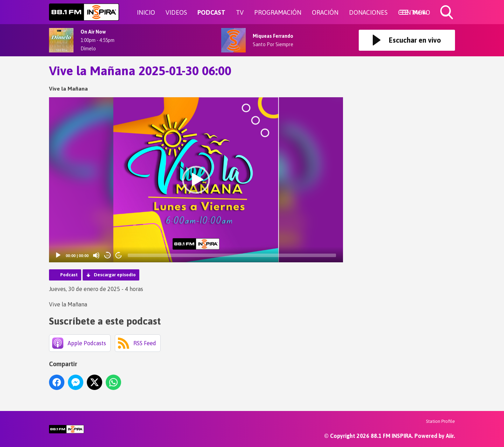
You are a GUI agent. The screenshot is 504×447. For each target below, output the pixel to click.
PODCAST (211, 12)
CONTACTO (414, 12)
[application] (196, 180)
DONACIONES (368, 12)
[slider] (232, 255)
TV (240, 12)
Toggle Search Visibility (447, 13)
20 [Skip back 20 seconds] (108, 256)
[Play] (58, 255)
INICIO (146, 12)
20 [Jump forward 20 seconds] (119, 256)
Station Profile (440, 421)
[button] (196, 180)
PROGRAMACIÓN (278, 12)
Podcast (69, 275)
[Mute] (96, 255)
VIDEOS (176, 12)
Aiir (450, 436)
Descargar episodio (115, 275)
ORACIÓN (325, 12)
